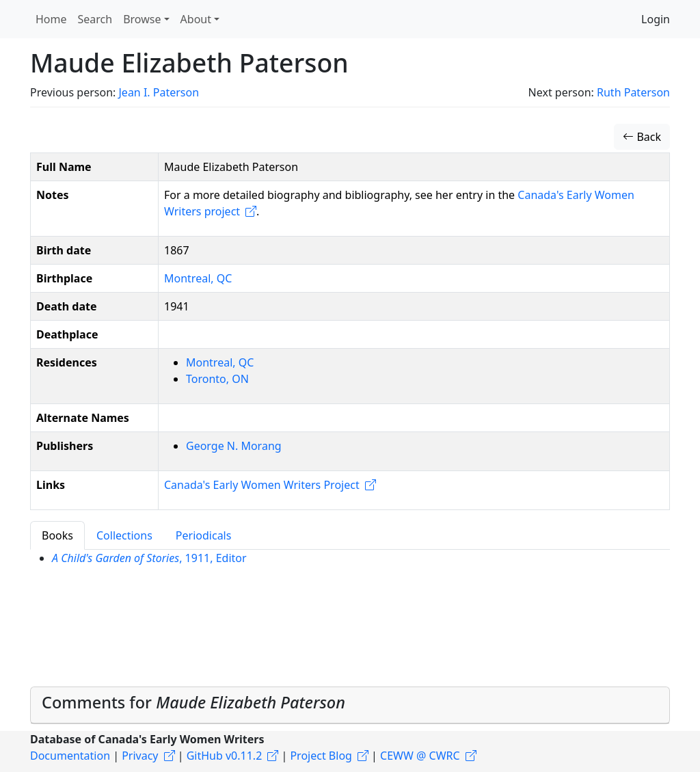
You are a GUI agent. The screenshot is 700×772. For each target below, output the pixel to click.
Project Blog (321, 756)
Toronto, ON (217, 379)
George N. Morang (234, 446)
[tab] (350, 705)
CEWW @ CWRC (420, 756)
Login (656, 19)
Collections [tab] (124, 535)
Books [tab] (57, 535)
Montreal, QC (198, 278)
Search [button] (95, 19)
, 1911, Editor (149, 558)
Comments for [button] (193, 702)
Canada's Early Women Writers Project (262, 485)
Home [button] (51, 19)
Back (642, 137)
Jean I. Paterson (159, 92)
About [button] (196, 19)
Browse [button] (142, 19)
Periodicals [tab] (204, 535)
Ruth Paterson (633, 92)
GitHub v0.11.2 (225, 756)
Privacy (140, 756)
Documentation (70, 756)
